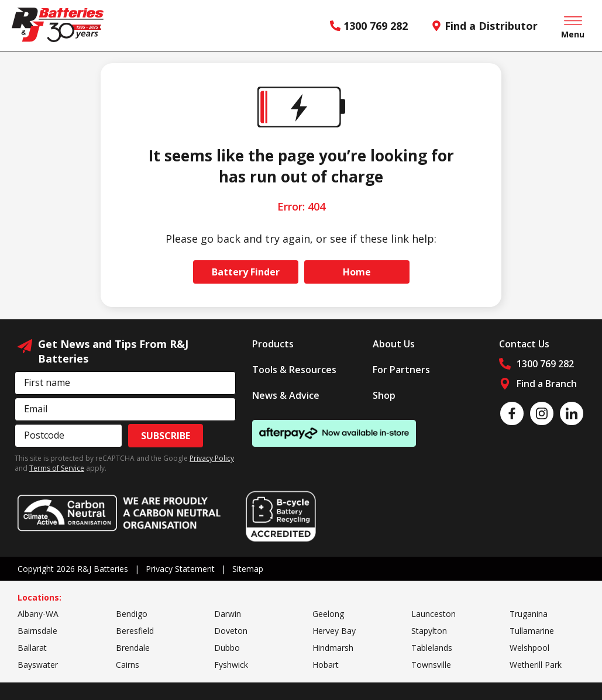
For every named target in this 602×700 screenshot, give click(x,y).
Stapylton (429, 631)
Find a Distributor (484, 26)
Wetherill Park (536, 665)
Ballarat (32, 648)
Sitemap (248, 569)
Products (273, 344)
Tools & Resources (294, 370)
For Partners (401, 370)
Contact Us (524, 344)
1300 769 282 (369, 26)
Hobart (326, 665)
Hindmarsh (333, 648)
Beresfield (135, 631)
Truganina (529, 614)
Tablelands (432, 648)
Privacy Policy (212, 458)
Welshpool (529, 648)
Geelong (328, 614)
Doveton (231, 631)
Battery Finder (246, 272)
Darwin (228, 614)
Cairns (128, 665)
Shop (384, 395)
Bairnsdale (37, 631)
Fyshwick (231, 665)
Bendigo (132, 614)
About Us (394, 344)
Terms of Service (57, 468)
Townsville (431, 665)
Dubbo (227, 648)
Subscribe (166, 436)
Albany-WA (38, 614)
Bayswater (38, 665)
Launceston (434, 614)
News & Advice (286, 395)
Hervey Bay (334, 631)
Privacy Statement (180, 569)
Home (357, 272)
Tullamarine (532, 631)
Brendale (133, 648)
